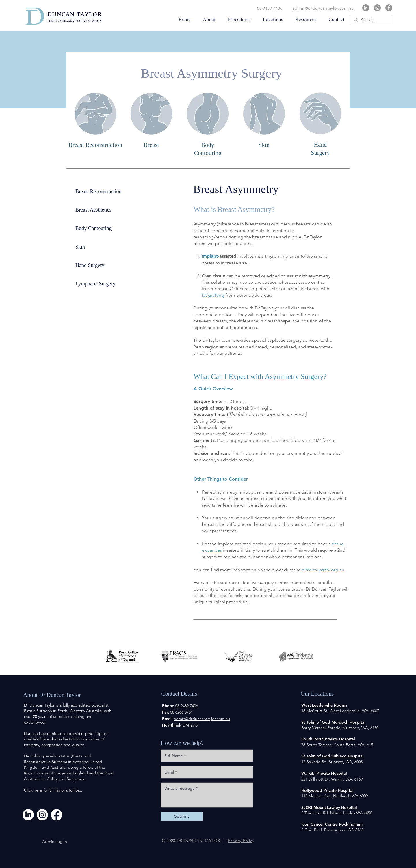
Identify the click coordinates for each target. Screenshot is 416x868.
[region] (320, 126)
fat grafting (213, 295)
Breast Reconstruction (98, 191)
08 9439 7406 (270, 8)
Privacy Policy (241, 841)
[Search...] (370, 20)
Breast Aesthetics (93, 210)
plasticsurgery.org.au (323, 570)
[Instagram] (377, 8)
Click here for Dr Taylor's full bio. (53, 790)
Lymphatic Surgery (95, 284)
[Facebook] (389, 8)
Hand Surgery (90, 265)
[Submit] (182, 816)
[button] (207, 20)
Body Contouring (94, 228)
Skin (80, 247)
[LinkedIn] (366, 8)
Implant (210, 256)
